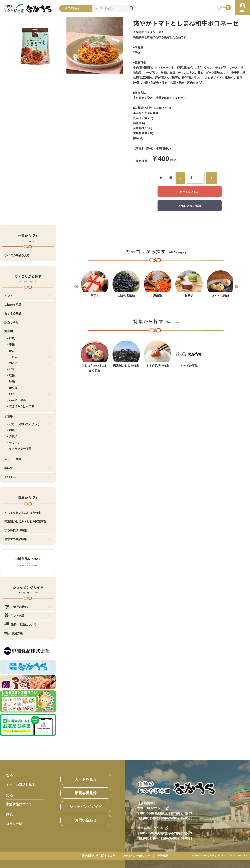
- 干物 (29, 345)
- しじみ (29, 357)
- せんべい (29, 443)
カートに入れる (190, 192)
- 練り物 (29, 388)
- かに (29, 351)
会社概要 (163, 856)
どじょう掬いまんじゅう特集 (27, 513)
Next (236, 287)
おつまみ (27, 477)
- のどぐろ (29, 363)
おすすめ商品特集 (27, 539)
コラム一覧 (14, 824)
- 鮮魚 (29, 338)
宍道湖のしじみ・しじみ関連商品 (27, 521)
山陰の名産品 (27, 305)
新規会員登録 (86, 793)
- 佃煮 (29, 394)
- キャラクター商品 (29, 449)
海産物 (27, 331)
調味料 (27, 468)
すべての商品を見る (27, 255)
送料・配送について (27, 624)
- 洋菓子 (29, 436)
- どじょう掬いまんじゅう (29, 424)
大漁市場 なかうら (153, 808)
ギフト (27, 296)
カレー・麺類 (27, 459)
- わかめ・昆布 (29, 400)
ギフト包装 (27, 616)
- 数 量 (165, 178)
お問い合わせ (86, 820)
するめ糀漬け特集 (27, 530)
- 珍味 (29, 382)
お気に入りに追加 (190, 206)
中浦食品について (19, 804)
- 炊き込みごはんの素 (29, 406)
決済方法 (27, 633)
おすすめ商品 (27, 313)
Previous (76, 287)
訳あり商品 (27, 322)
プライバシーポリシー (136, 856)
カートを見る (86, 779)
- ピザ (29, 369)
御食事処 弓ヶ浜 (153, 828)
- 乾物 (29, 375)
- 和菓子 (29, 430)
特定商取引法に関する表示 (98, 856)
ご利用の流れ (27, 607)
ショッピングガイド (86, 807)
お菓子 (27, 417)
